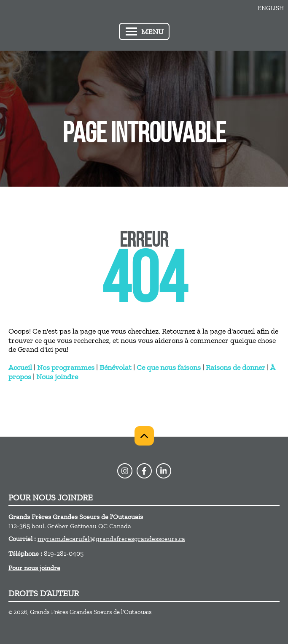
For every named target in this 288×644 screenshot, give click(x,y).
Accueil (20, 367)
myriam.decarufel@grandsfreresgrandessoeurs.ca (111, 539)
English (271, 8)
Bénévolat (116, 367)
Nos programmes (66, 367)
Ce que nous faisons (169, 367)
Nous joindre (57, 377)
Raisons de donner (236, 367)
